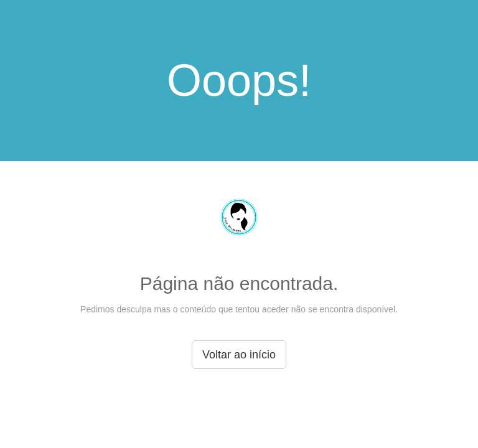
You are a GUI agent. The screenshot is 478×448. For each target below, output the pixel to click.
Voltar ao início (239, 355)
